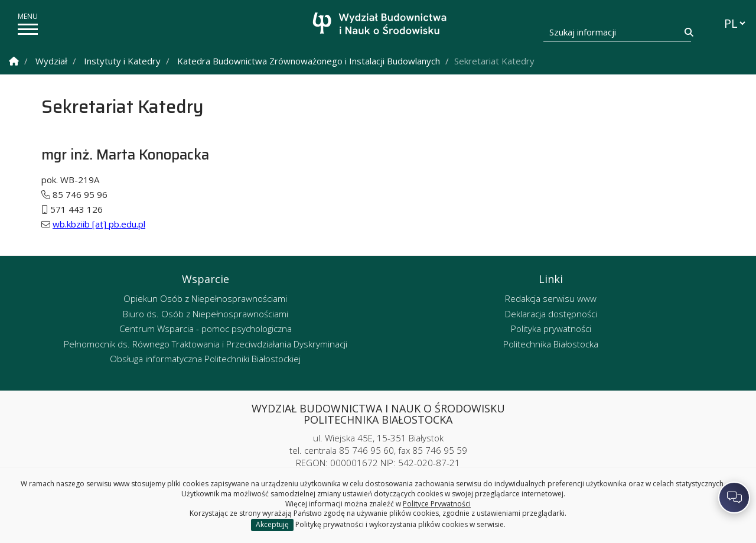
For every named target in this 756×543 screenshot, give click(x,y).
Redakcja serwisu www (551, 298)
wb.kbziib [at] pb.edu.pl (99, 224)
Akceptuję (272, 524)
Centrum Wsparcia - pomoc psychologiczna (206, 329)
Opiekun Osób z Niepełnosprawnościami (205, 298)
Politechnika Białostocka (551, 344)
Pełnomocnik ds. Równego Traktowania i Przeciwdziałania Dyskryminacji (206, 344)
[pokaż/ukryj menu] (28, 29)
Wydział (51, 61)
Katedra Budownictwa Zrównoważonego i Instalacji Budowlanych (309, 61)
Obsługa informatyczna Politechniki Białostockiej (205, 359)
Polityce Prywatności (437, 504)
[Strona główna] (381, 25)
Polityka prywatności (551, 329)
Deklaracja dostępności (551, 314)
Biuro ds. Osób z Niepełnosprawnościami (206, 314)
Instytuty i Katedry (122, 61)
